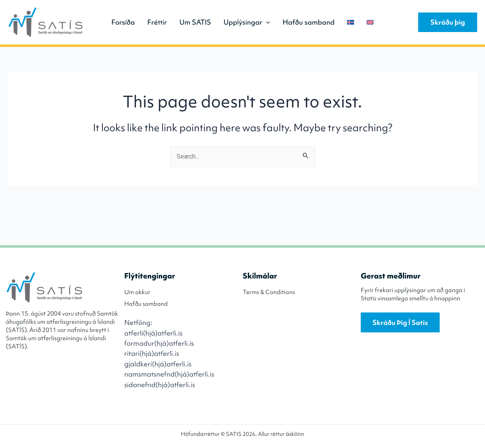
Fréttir (157, 22)
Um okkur (137, 292)
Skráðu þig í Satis (400, 322)
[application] (266, 22)
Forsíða (123, 22)
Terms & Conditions (269, 292)
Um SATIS (195, 22)
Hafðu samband (309, 22)
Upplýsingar (247, 22)
